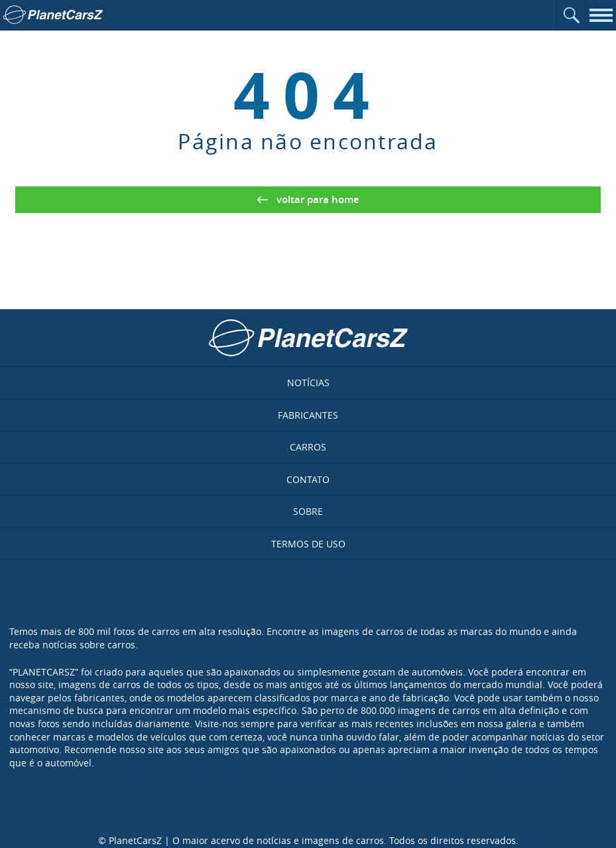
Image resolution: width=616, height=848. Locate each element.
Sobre (308, 511)
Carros (308, 447)
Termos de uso (308, 544)
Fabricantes (308, 415)
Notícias (308, 383)
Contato (308, 479)
